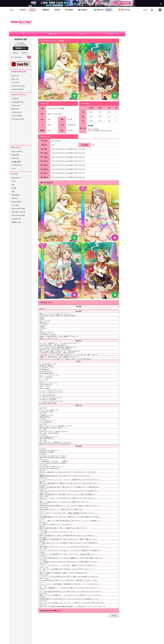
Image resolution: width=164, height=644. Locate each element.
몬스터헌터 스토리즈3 (18, 212)
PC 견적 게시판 (16, 165)
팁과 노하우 (15, 79)
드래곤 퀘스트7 (16, 219)
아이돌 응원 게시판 (18, 102)
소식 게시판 (15, 82)
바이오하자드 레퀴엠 (18, 215)
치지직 (14, 181)
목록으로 (114, 616)
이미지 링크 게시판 (18, 119)
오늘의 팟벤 (15, 158)
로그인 (145, 10)
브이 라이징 (15, 205)
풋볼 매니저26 (16, 222)
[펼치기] (50, 302)
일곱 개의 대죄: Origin (18, 209)
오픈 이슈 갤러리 (17, 151)
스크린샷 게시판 (17, 112)
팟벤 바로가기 (16, 178)
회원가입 (16, 53)
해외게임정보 (16, 195)
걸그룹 (14, 188)
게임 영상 (15, 198)
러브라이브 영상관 (17, 89)
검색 (29, 57)
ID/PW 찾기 (25, 53)
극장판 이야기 (16, 105)
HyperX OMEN (16, 202)
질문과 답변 (15, 109)
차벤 (13, 185)
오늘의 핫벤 (15, 155)
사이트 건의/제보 (17, 116)
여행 (13, 192)
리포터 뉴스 (15, 76)
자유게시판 (15, 99)
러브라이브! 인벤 (20, 39)
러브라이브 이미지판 (18, 86)
